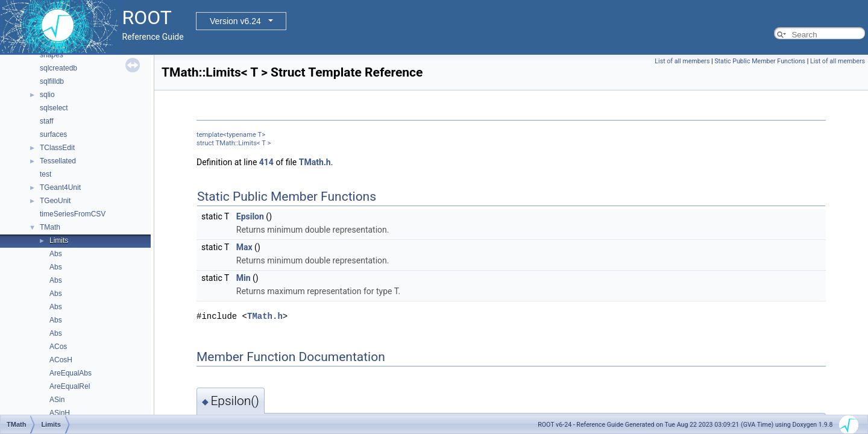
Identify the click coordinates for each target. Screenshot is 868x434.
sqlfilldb (52, 81)
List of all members (682, 61)
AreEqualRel (70, 386)
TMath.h (315, 162)
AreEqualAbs (71, 373)
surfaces (53, 134)
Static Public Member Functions (760, 61)
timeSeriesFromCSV (73, 214)
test (46, 174)
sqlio (47, 95)
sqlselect (54, 108)
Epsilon (250, 216)
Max (244, 247)
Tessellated (58, 161)
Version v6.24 (235, 21)
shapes (52, 55)
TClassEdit (57, 148)
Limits (59, 241)
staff (46, 121)
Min (244, 278)
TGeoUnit (55, 201)
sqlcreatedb (58, 68)
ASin (57, 400)
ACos (58, 347)
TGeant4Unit (60, 187)
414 (266, 162)
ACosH (61, 360)
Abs (56, 254)
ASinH (60, 413)
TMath (50, 227)
